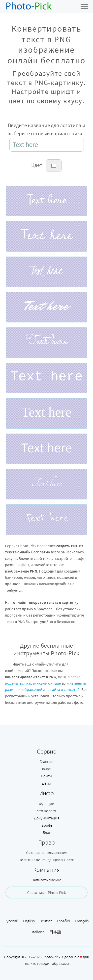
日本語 (55, 932)
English (29, 921)
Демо (46, 783)
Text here (47, 200)
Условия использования (46, 852)
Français (82, 921)
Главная (46, 761)
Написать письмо (46, 880)
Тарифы (47, 825)
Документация (47, 818)
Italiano (38, 932)
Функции (47, 803)
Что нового (46, 811)
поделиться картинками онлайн (33, 683)
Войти (46, 776)
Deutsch (46, 921)
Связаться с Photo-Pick (46, 892)
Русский (11, 921)
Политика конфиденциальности (46, 860)
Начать (46, 769)
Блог (47, 832)
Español (64, 921)
